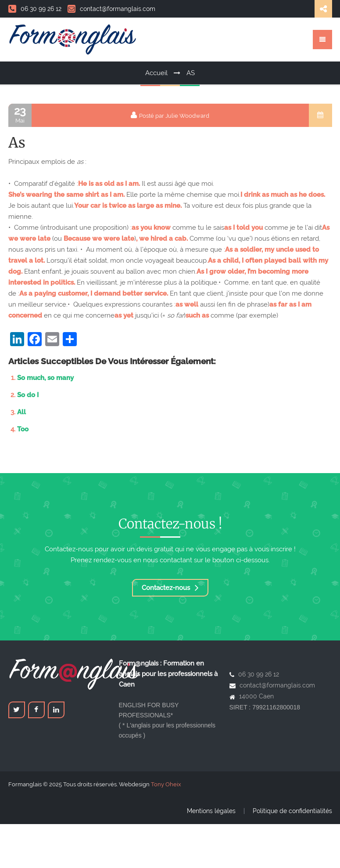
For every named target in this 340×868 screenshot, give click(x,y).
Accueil (156, 73)
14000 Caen (256, 696)
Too (23, 429)
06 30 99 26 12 (35, 9)
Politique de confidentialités (292, 811)
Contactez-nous (170, 588)
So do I (28, 395)
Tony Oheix (166, 784)
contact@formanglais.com (111, 9)
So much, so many (45, 378)
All (21, 412)
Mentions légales (211, 811)
